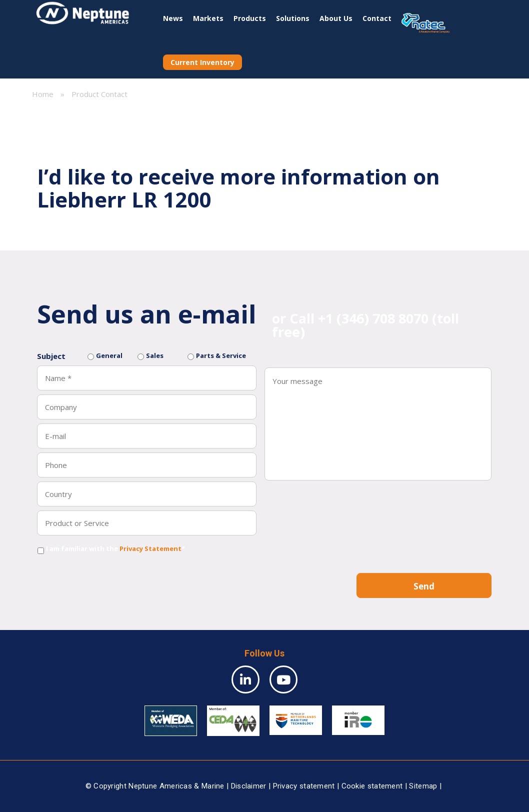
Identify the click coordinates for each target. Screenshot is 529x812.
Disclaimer (249, 786)
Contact (377, 18)
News (173, 18)
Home (43, 94)
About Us (336, 18)
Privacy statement (304, 786)
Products (250, 18)
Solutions (293, 18)
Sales (155, 355)
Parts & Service (221, 355)
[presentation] (113, 577)
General (109, 355)
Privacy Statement (150, 548)
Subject (51, 356)
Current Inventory (202, 62)
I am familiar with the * (115, 548)
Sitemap (423, 786)
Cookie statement (372, 786)
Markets (208, 18)
